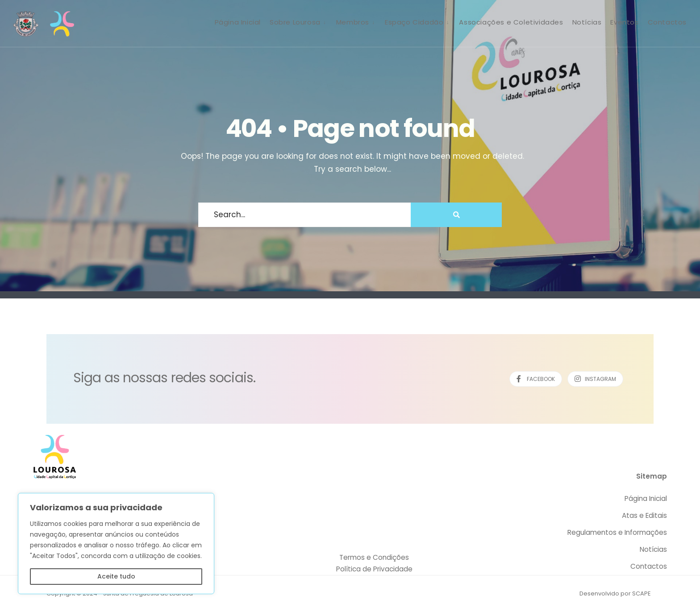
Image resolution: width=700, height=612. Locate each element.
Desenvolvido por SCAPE (615, 593)
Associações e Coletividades (511, 22)
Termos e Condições (374, 557)
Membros (353, 22)
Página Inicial (238, 22)
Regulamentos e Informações (617, 532)
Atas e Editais (644, 515)
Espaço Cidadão (414, 22)
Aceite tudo (116, 576)
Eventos (624, 22)
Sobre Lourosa (295, 22)
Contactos (667, 22)
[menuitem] (298, 22)
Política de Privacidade (374, 569)
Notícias (587, 22)
